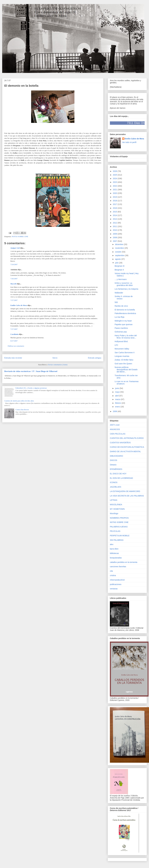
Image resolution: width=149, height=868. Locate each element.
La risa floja (119, 317)
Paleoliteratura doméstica (125, 313)
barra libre (114, 549)
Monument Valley (122, 349)
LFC (116, 345)
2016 (115, 208)
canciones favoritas (118, 567)
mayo (118, 392)
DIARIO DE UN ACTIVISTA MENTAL (125, 451)
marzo (118, 399)
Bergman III (119, 266)
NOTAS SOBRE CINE (20, 236)
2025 (115, 175)
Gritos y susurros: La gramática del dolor (124, 284)
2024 (115, 178)
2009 (115, 234)
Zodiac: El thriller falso (124, 360)
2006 (115, 411)
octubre (118, 252)
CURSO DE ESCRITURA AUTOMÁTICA (127, 447)
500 (116, 302)
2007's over (115, 425)
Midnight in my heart (123, 321)
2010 (115, 230)
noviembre (120, 248)
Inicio (55, 358)
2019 (115, 197)
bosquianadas (116, 558)
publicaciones (116, 584)
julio (117, 263)
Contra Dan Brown (22, 410)
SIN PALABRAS (117, 540)
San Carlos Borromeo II (125, 353)
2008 (115, 237)
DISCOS (114, 460)
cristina (113, 575)
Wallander (119, 293)
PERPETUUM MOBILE (120, 536)
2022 (115, 186)
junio (117, 388)
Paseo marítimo (121, 328)
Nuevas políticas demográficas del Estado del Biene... (126, 370)
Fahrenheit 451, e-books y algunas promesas (31, 388)
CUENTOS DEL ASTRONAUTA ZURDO (127, 438)
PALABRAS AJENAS (119, 527)
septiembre (120, 255)
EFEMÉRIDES (116, 469)
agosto (118, 259)
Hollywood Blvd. (121, 341)
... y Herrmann (121, 279)
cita (111, 571)
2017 (115, 204)
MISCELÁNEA (116, 505)
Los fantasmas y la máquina (126, 289)
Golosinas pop (121, 332)
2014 (115, 215)
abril (117, 396)
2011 (115, 226)
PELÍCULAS (115, 531)
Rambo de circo (121, 306)
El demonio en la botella (125, 310)
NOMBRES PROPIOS (119, 518)
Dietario (113, 465)
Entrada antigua (95, 358)
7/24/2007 (14, 264)
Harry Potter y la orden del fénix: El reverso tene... (126, 337)
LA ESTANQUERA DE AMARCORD (125, 491)
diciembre (119, 244)
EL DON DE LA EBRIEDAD (121, 478)
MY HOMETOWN (117, 509)
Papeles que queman (124, 324)
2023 (115, 182)
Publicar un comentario (16, 346)
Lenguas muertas (122, 356)
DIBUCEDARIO (116, 456)
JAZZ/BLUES (116, 487)
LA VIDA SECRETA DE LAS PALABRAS (127, 496)
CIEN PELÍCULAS (118, 434)
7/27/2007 (14, 300)
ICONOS (114, 482)
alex (112, 544)
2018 (115, 201)
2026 (115, 171)
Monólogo (114, 513)
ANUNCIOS (115, 429)
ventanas (114, 589)
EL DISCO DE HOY (118, 474)
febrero (118, 403)
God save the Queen (123, 364)
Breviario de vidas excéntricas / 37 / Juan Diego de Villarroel (31, 371)
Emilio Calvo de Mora (19, 305)
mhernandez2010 (117, 580)
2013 (115, 219)
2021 (115, 190)
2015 (115, 212)
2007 (115, 241)
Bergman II (119, 270)
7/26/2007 (14, 279)
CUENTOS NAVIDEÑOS (120, 443)
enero (118, 407)
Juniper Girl (15, 248)
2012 (115, 223)
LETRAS (114, 500)
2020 (115, 193)
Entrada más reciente (13, 358)
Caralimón (14, 334)
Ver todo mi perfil (129, 142)
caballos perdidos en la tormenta (124, 562)
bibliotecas (114, 553)
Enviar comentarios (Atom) (58, 365)
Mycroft (13, 284)
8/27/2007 (14, 341)
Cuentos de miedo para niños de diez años (19, 401)
